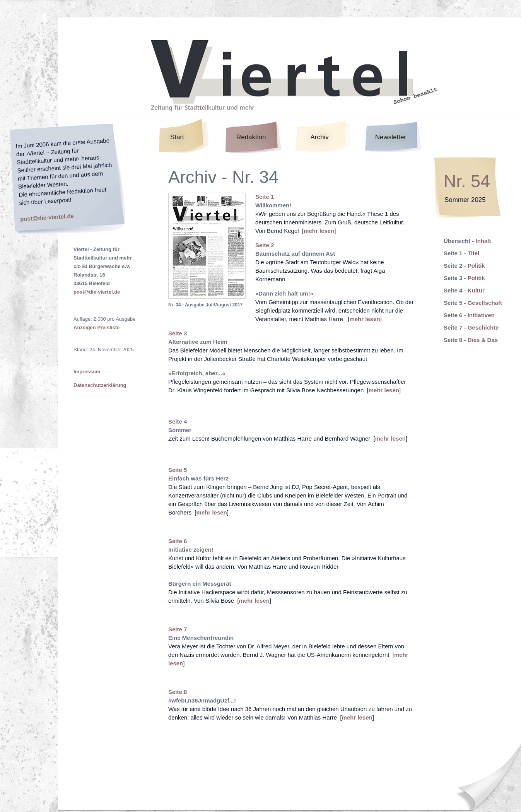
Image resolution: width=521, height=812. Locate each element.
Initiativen (481, 315)
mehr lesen (319, 231)
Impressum (87, 372)
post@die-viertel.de (47, 217)
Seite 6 (178, 541)
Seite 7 (178, 629)
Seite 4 (178, 421)
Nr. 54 (467, 181)
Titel (474, 253)
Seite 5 (178, 470)
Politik (476, 266)
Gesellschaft (485, 303)
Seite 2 (265, 245)
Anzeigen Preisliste (97, 327)
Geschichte (483, 327)
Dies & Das (483, 340)
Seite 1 (265, 197)
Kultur (476, 290)
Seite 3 (178, 333)
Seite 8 (178, 692)
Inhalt (483, 241)
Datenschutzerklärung (100, 385)
